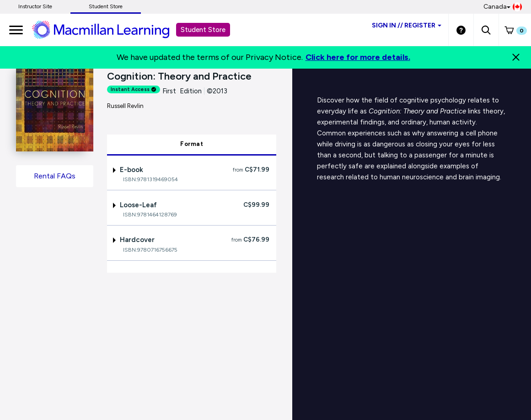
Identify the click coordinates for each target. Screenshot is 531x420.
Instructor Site (35, 6)
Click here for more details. (358, 57)
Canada (503, 7)
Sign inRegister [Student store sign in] (407, 25)
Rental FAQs (55, 176)
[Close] (516, 57)
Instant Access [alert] (134, 89)
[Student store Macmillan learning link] (107, 29)
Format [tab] (192, 144)
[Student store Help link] (461, 30)
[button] (486, 30)
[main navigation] (16, 30)
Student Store (106, 6)
